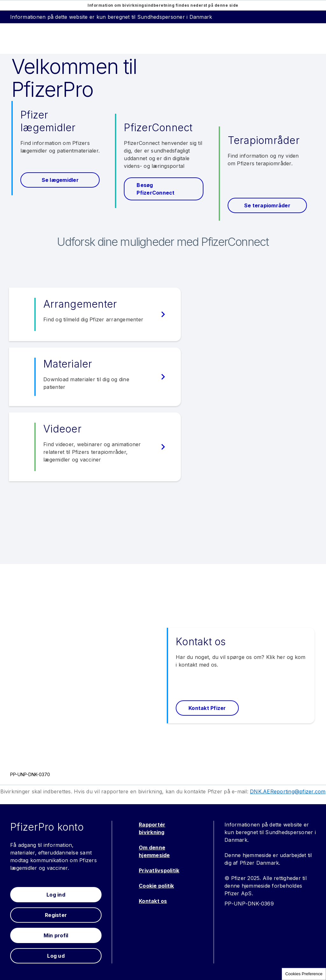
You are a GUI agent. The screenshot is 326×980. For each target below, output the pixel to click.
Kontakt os (153, 901)
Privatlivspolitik (159, 870)
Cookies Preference (304, 974)
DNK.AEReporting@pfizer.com (288, 791)
